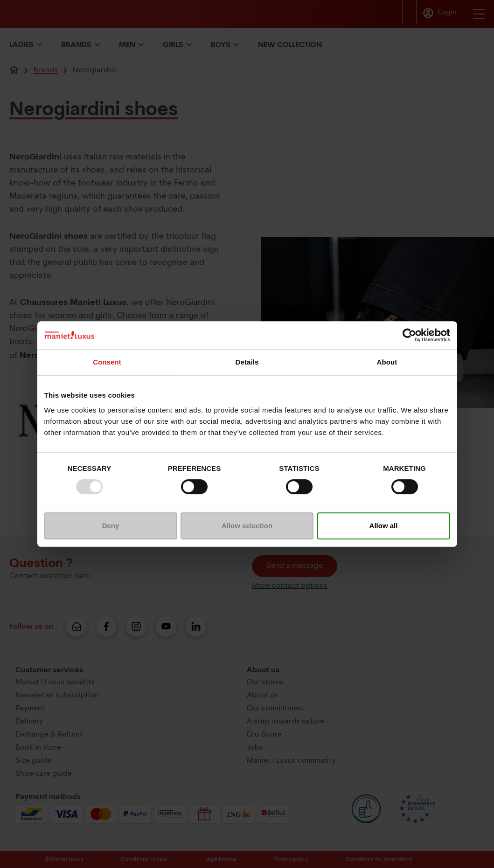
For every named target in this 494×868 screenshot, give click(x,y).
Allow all (384, 526)
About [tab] (387, 362)
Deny (111, 526)
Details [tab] (247, 362)
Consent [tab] (107, 362)
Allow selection (247, 526)
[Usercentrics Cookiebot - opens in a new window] (409, 335)
